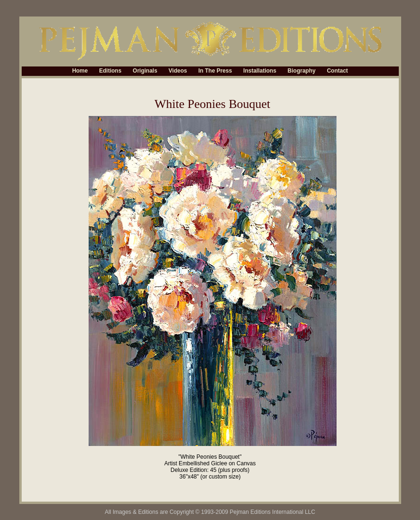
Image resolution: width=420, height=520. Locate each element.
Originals (145, 71)
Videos (178, 71)
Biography (301, 71)
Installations (260, 71)
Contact (337, 71)
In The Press (215, 71)
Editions (110, 71)
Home (80, 71)
